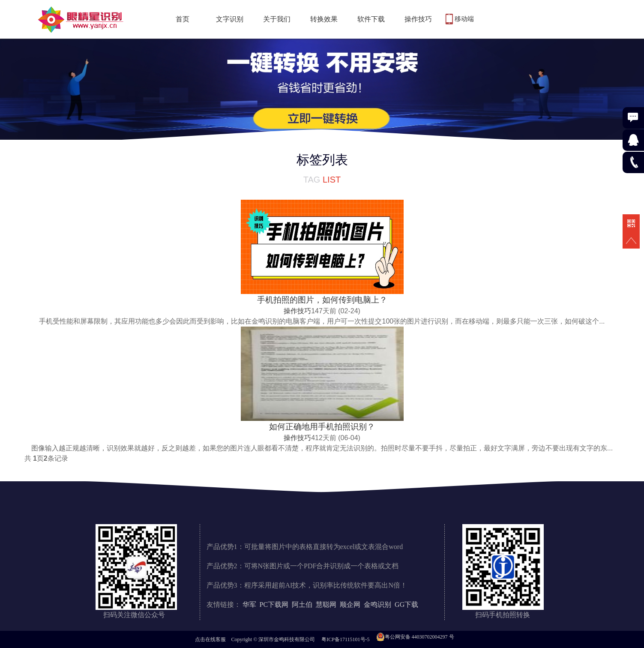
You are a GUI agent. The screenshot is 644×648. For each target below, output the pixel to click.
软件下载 (371, 19)
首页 (183, 19)
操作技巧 (418, 19)
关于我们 (277, 19)
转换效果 (324, 19)
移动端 (464, 19)
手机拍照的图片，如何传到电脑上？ (322, 300)
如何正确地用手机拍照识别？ (322, 427)
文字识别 (230, 19)
